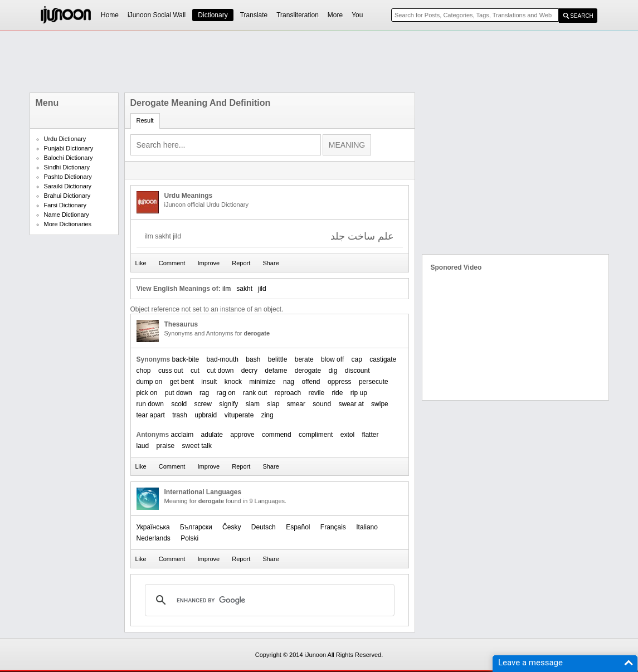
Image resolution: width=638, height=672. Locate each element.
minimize (262, 382)
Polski (189, 538)
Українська (153, 527)
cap (357, 359)
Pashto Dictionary (68, 177)
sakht (244, 289)
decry (249, 371)
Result (145, 120)
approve (242, 435)
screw (203, 404)
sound (322, 404)
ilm (227, 289)
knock (233, 382)
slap (273, 404)
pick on (147, 393)
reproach (288, 393)
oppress (340, 382)
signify (228, 404)
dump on (150, 382)
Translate (254, 15)
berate (304, 359)
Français (333, 527)
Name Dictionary (67, 215)
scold (179, 404)
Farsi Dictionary (65, 205)
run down (150, 404)
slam (253, 404)
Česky (232, 527)
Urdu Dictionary (65, 139)
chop (144, 371)
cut (195, 371)
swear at (351, 404)
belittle (278, 359)
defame (276, 371)
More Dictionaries (68, 224)
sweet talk (197, 446)
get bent (182, 382)
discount (357, 371)
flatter (370, 435)
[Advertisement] (319, 62)
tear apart (151, 415)
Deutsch (264, 527)
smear (296, 404)
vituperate (239, 415)
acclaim (182, 435)
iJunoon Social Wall (157, 15)
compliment (316, 435)
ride (337, 393)
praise (166, 446)
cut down (220, 371)
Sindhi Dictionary (67, 167)
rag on (226, 393)
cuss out (171, 371)
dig (333, 371)
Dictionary (213, 15)
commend (277, 435)
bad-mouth (223, 359)
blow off (332, 359)
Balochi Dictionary (69, 158)
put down (179, 393)
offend (311, 382)
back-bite (186, 359)
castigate (383, 359)
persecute (374, 382)
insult (209, 382)
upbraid (206, 415)
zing (267, 415)
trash (180, 415)
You (357, 15)
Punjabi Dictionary (69, 148)
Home (110, 15)
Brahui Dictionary (67, 196)
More (335, 15)
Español (298, 527)
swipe (380, 404)
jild (262, 289)
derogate (308, 371)
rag (204, 393)
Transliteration (298, 15)
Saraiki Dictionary (68, 186)
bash (253, 359)
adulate (212, 435)
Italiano (367, 527)
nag (289, 382)
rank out (255, 393)
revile (316, 393)
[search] (268, 600)
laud (143, 446)
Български (196, 527)
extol (347, 435)
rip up (359, 393)
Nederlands (154, 538)
